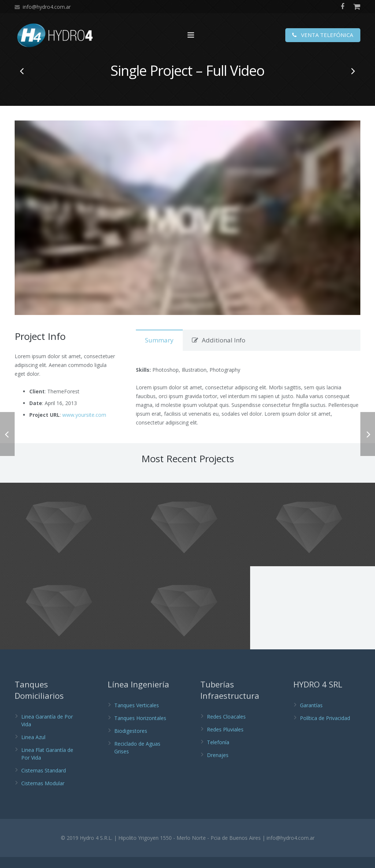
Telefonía (218, 753)
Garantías (311, 716)
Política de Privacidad (325, 729)
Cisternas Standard (44, 781)
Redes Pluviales (225, 740)
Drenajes (218, 766)
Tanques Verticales (137, 716)
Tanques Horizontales (140, 729)
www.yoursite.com (84, 426)
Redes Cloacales (226, 728)
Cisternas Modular (43, 794)
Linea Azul (33, 748)
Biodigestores (131, 742)
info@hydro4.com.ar (47, 7)
